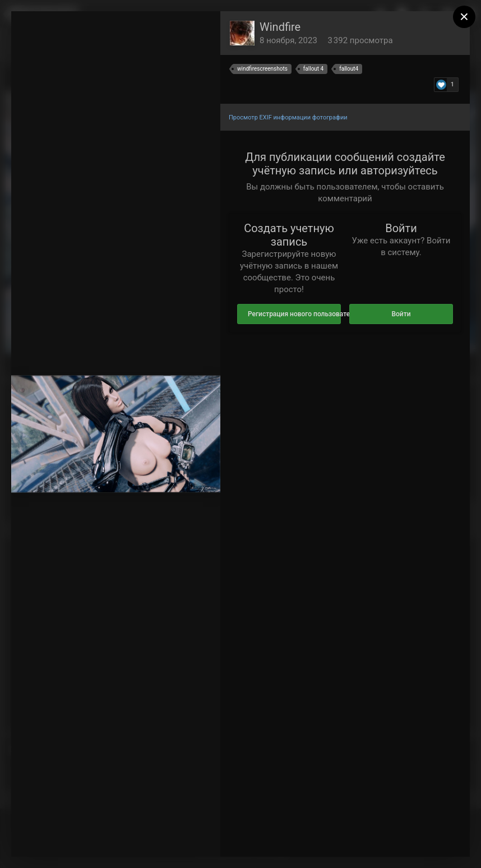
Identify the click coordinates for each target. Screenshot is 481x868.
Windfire (280, 27)
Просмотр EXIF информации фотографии (288, 117)
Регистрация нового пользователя (294, 314)
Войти (401, 314)
